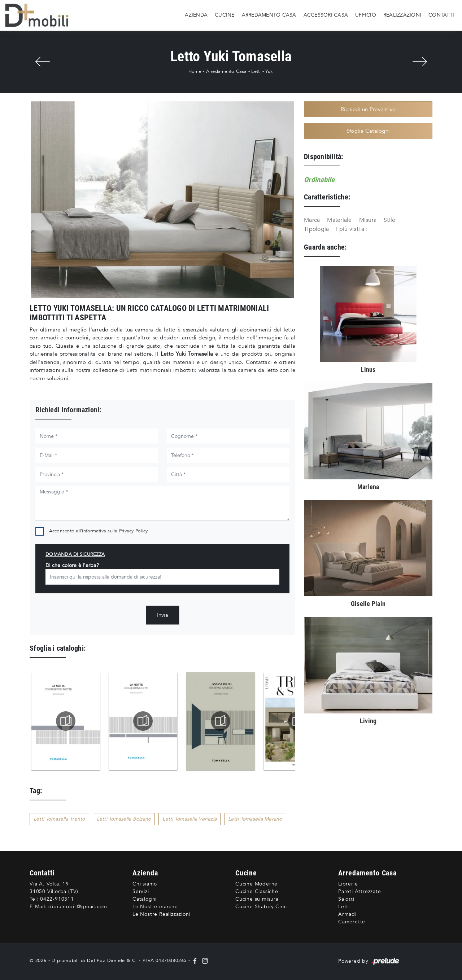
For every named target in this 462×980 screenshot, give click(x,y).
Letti (256, 71)
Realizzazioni (402, 15)
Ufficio (366, 15)
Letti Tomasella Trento (59, 819)
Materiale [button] (339, 220)
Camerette (352, 922)
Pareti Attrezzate (360, 891)
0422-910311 (57, 899)
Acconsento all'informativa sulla (99, 531)
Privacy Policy (134, 531)
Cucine (225, 15)
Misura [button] (368, 220)
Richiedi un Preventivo (368, 109)
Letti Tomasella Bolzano (124, 819)
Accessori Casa (326, 15)
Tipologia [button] (316, 229)
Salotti (346, 899)
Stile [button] (389, 220)
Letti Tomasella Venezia (189, 819)
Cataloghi (145, 899)
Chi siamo (145, 884)
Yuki (269, 71)
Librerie (348, 884)
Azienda (196, 15)
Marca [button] (312, 220)
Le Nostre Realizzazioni (161, 914)
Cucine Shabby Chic (261, 907)
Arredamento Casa (269, 15)
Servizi (141, 891)
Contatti (441, 15)
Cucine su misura (257, 899)
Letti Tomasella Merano (255, 819)
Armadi (347, 914)
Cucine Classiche (257, 891)
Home (195, 71)
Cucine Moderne (256, 884)
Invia (163, 615)
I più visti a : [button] (352, 229)
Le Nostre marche (155, 907)
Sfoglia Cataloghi (368, 131)
